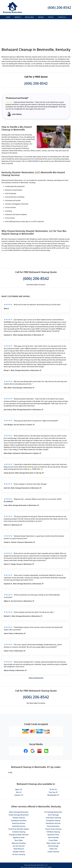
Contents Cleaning (19, 811)
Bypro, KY (19, 769)
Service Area (29, 17)
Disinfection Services (53, 803)
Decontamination (53, 806)
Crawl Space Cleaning (53, 797)
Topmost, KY (19, 775)
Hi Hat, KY (53, 769)
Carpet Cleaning (53, 831)
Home (8, 17)
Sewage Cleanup (19, 831)
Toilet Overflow (53, 817)
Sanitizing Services (19, 806)
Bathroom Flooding (19, 823)
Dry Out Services (19, 825)
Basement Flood (53, 814)
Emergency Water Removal (19, 814)
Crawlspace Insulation (19, 800)
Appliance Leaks (19, 817)
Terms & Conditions (42, 860)
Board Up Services (19, 803)
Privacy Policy (28, 860)
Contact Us (62, 17)
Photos (51, 17)
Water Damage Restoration (19, 791)
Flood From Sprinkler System (19, 808)
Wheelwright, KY (53, 775)
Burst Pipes (19, 820)
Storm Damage (53, 794)
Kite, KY (19, 772)
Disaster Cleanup (19, 797)
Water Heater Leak (53, 823)
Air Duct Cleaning (19, 834)
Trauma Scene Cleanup (53, 808)
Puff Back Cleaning (53, 811)
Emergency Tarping (53, 800)
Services (18, 18)
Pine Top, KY (53, 772)
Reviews (41, 17)
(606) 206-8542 (59, 7)
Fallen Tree (53, 828)
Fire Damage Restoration (53, 791)
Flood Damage (53, 825)
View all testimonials (36, 657)
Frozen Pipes (53, 820)
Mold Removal (19, 828)
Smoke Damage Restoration (19, 794)
